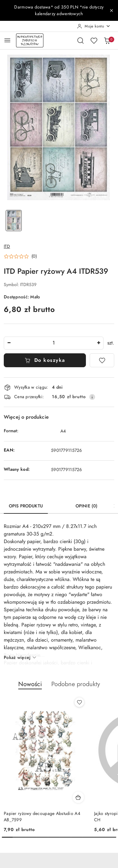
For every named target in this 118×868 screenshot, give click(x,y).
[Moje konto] (94, 26)
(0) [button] (34, 256)
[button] (20, 256)
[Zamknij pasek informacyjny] (111, 10)
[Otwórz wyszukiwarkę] (81, 40)
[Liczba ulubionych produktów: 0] (94, 40)
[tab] (59, 504)
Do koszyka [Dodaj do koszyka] (45, 360)
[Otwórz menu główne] (7, 40)
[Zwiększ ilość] (98, 343)
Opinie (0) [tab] (87, 506)
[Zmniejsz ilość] (9, 343)
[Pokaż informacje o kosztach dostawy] (92, 397)
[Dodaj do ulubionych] (102, 360)
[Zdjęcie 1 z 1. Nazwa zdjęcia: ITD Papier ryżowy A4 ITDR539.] (14, 221)
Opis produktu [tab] (26, 506)
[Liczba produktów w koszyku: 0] (107, 40)
